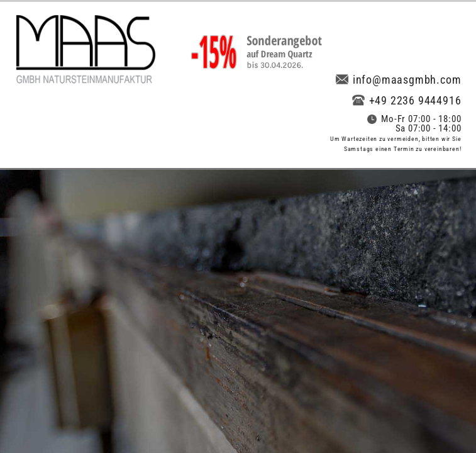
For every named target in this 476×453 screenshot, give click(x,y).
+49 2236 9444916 (407, 100)
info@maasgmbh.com (399, 80)
